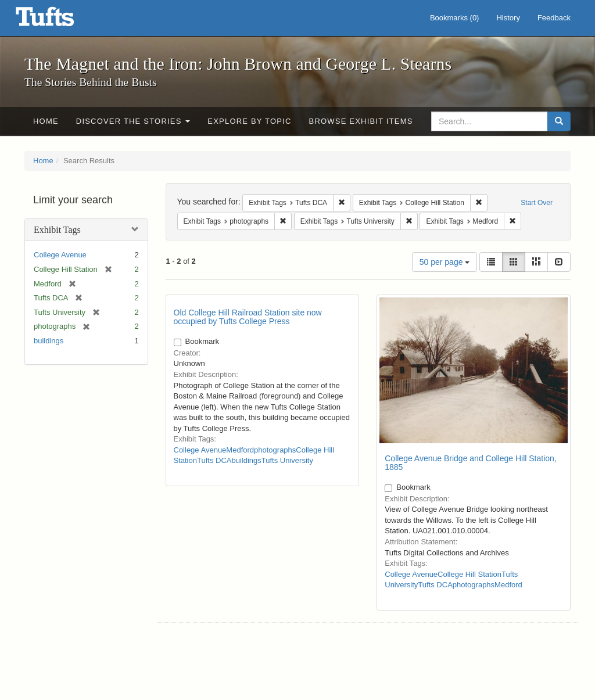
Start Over (537, 203)
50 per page (445, 262)
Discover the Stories (133, 121)
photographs (275, 450)
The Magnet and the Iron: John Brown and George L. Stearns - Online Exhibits (59, 20)
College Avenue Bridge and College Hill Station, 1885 (471, 463)
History (508, 18)
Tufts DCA (214, 460)
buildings (49, 341)
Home (46, 121)
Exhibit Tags (57, 230)
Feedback (554, 18)
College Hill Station (469, 574)
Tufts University (287, 460)
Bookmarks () (455, 18)
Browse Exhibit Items (361, 121)
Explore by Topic (249, 121)
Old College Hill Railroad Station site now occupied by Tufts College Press (248, 317)
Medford (240, 450)
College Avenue (60, 255)
